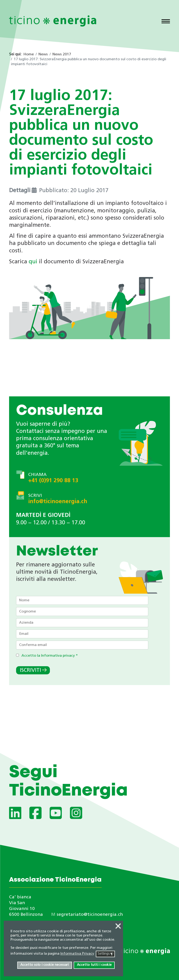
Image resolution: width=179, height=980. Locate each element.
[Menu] (166, 22)
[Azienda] (82, 623)
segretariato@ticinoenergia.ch (90, 915)
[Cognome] (82, 612)
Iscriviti (30, 671)
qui (33, 262)
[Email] (82, 634)
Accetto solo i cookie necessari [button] (45, 965)
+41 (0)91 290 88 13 (53, 481)
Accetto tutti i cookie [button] (94, 965)
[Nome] (82, 600)
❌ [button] (118, 926)
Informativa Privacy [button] (77, 954)
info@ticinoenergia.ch (58, 502)
